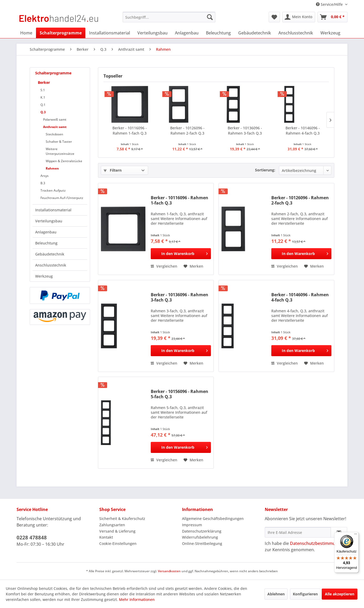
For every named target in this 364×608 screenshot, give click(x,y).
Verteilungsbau (49, 221)
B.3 (43, 183)
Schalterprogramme (53, 73)
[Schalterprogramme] (61, 33)
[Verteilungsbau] (152, 33)
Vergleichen (164, 266)
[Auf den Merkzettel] (193, 266)
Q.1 (43, 105)
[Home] (26, 33)
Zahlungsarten (112, 525)
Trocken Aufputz (53, 190)
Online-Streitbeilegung (202, 543)
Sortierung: (265, 170)
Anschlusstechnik (51, 265)
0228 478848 (32, 538)
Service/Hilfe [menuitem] (330, 4)
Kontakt (106, 537)
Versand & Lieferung (117, 531)
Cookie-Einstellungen (118, 543)
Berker (44, 82)
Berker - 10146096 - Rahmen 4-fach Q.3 (303, 131)
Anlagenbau (46, 232)
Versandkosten (169, 571)
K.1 (43, 97)
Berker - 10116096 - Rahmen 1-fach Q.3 (130, 131)
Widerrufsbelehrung (200, 537)
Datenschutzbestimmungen (318, 543)
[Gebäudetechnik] (255, 33)
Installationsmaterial (53, 210)
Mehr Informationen (137, 599)
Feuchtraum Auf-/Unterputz (62, 198)
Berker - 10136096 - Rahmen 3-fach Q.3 (245, 131)
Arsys (45, 176)
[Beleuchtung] (218, 33)
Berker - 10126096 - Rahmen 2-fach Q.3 (187, 131)
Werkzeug (44, 276)
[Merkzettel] (274, 17)
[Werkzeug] (330, 33)
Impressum (192, 525)
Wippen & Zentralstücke (64, 161)
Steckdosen (54, 134)
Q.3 (43, 112)
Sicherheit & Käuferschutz (122, 518)
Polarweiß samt (55, 119)
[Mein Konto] (299, 17)
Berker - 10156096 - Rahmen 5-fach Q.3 (180, 394)
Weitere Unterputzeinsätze (60, 151)
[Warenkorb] (332, 17)
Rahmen (52, 168)
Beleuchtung (46, 243)
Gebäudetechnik (50, 254)
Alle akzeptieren (340, 594)
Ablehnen (276, 594)
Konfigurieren (305, 594)
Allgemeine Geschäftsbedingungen (213, 518)
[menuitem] (169, 17)
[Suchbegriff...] (169, 17)
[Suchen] (210, 17)
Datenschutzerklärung (202, 531)
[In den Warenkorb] (181, 254)
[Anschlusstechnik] (296, 33)
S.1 (43, 90)
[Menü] (356, 535)
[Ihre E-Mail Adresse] (298, 532)
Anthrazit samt (55, 127)
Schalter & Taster (59, 142)
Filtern (113, 170)
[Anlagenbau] (187, 33)
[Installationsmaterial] (110, 33)
